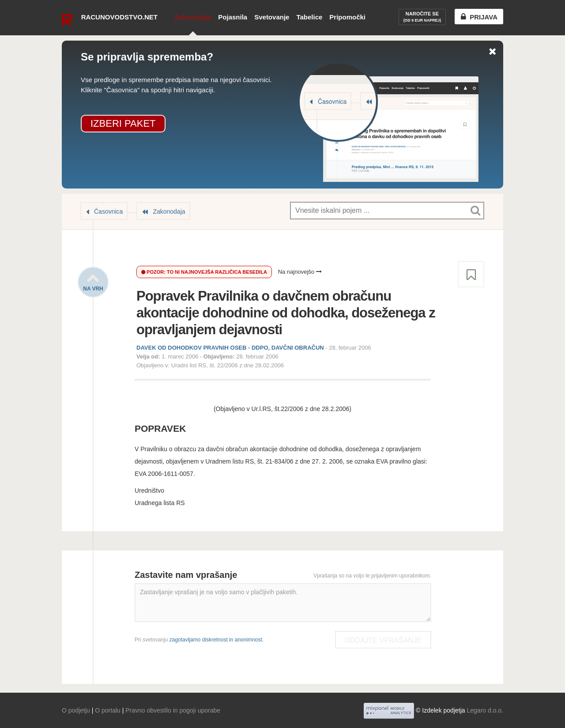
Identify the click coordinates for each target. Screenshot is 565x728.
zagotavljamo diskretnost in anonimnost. (217, 640)
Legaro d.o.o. (485, 710)
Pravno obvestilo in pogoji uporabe (173, 710)
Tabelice (309, 17)
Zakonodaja (193, 17)
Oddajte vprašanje (383, 640)
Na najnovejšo (300, 272)
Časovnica (108, 211)
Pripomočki (347, 17)
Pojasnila (233, 17)
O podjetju (76, 710)
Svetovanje (272, 17)
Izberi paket (123, 123)
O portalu (108, 710)
